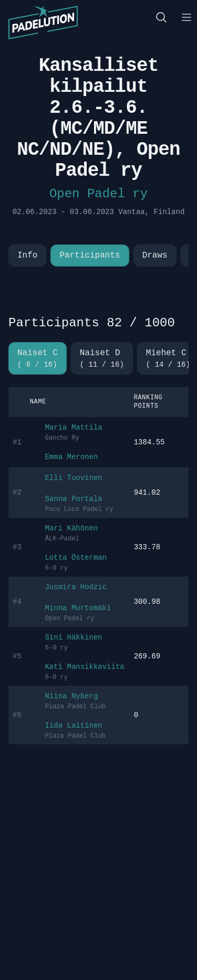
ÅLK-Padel (62, 539)
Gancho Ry (62, 438)
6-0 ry (56, 568)
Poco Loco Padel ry (79, 509)
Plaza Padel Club (75, 707)
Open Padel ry (98, 194)
